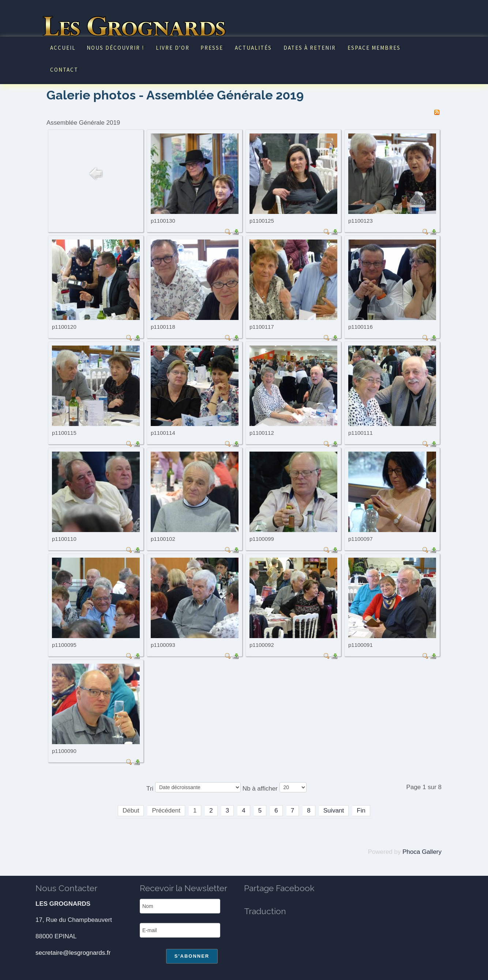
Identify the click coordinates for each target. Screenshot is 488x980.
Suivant (334, 811)
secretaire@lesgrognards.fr (73, 953)
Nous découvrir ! (115, 48)
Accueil (63, 48)
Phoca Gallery (422, 852)
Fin (361, 811)
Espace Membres (374, 48)
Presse (212, 48)
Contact (64, 70)
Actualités (253, 48)
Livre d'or (173, 48)
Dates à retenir (310, 48)
